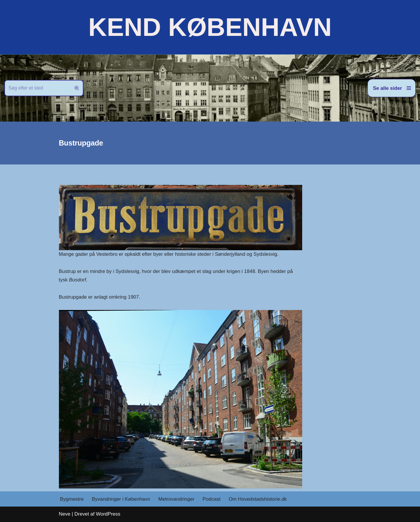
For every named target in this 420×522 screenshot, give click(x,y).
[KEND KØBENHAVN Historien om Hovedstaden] (210, 27)
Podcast (212, 499)
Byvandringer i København (121, 499)
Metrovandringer (176, 499)
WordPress (108, 514)
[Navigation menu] (392, 88)
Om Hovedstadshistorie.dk (258, 499)
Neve (65, 514)
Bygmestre (72, 499)
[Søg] (37, 88)
